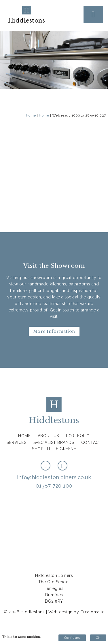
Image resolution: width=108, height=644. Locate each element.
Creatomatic (92, 612)
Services (16, 442)
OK (98, 638)
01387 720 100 (54, 486)
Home (31, 115)
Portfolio (78, 436)
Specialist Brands (54, 442)
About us (48, 436)
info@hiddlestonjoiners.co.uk (54, 477)
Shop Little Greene (54, 449)
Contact (91, 442)
